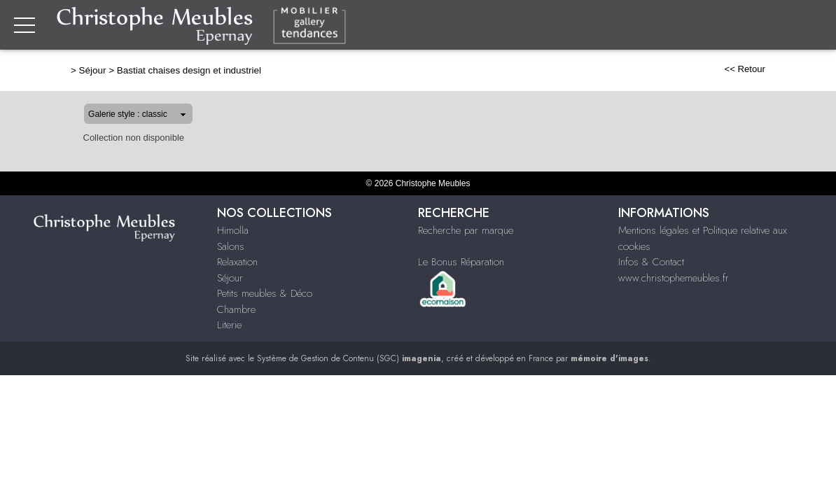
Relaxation (237, 262)
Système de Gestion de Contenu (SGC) (349, 358)
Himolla (233, 230)
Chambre (236, 309)
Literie (229, 325)
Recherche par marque (466, 230)
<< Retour (789, 69)
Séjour (48, 70)
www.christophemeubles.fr (674, 278)
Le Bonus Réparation (461, 262)
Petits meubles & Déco (265, 293)
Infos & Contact (651, 262)
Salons (231, 246)
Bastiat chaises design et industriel (144, 70)
